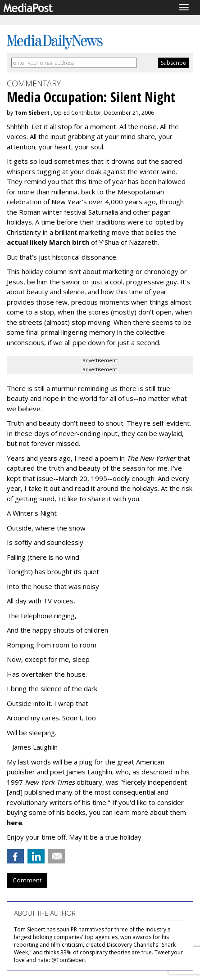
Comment (27, 880)
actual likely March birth (48, 242)
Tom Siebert (32, 113)
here (14, 823)
